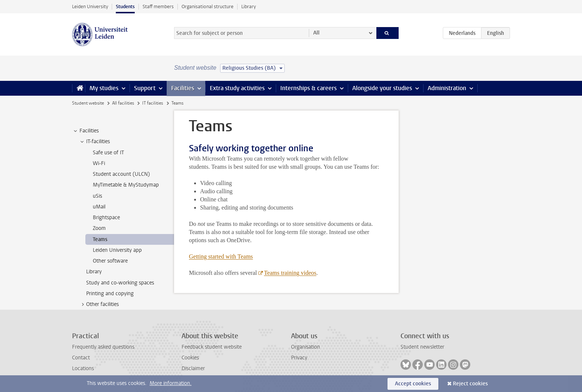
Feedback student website (212, 347)
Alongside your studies (382, 88)
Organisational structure (207, 6)
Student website (88, 103)
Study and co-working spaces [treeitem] (120, 283)
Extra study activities (237, 88)
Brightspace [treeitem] (106, 218)
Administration (447, 88)
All (316, 33)
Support (145, 88)
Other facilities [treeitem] (99, 304)
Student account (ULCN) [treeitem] (121, 174)
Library (249, 6)
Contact (81, 358)
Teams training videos (290, 273)
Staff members (158, 6)
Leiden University (90, 6)
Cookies (190, 358)
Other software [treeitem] (110, 261)
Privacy (299, 358)
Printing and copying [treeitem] (110, 294)
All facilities (123, 103)
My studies (104, 88)
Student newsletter (422, 347)
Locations (83, 368)
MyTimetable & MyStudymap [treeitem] (126, 185)
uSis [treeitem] (97, 196)
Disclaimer (193, 368)
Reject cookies (470, 384)
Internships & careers (308, 88)
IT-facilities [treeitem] (94, 142)
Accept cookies (413, 384)
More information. (171, 383)
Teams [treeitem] (100, 239)
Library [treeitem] (94, 272)
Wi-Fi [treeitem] (99, 163)
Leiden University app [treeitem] (117, 250)
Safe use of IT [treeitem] (108, 153)
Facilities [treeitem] (86, 131)
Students (125, 6)
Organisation (305, 347)
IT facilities (153, 103)
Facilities (183, 88)
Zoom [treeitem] (99, 228)
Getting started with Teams (221, 256)
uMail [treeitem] (99, 207)
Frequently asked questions (103, 347)
